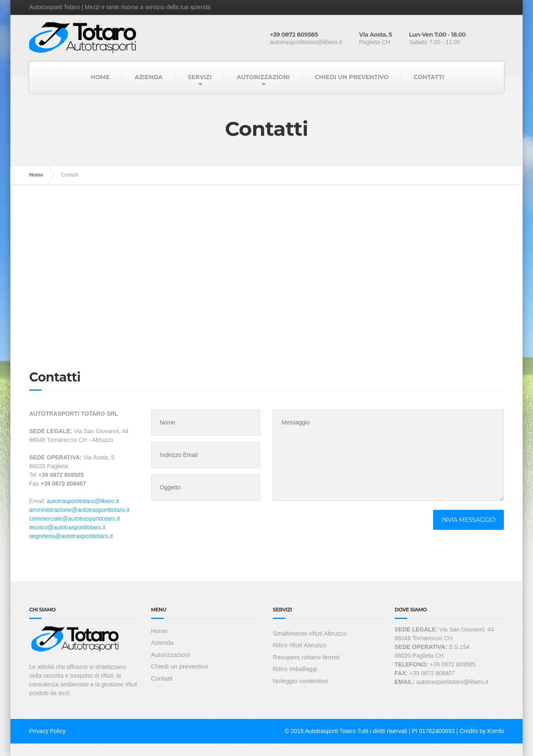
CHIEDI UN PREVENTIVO (352, 77)
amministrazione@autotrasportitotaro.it (79, 510)
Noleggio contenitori (300, 681)
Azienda (162, 642)
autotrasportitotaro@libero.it (83, 501)
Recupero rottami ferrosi (306, 657)
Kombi (496, 731)
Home (36, 175)
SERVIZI (200, 77)
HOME (100, 77)
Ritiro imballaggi (295, 669)
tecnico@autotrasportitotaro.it (67, 527)
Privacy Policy (47, 731)
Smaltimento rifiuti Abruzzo (310, 633)
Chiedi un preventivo (180, 666)
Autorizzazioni (171, 655)
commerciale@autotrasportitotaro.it (75, 519)
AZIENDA (149, 77)
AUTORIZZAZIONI (263, 77)
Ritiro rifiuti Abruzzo (300, 645)
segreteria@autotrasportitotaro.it (71, 536)
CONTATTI (429, 77)
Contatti (162, 678)
